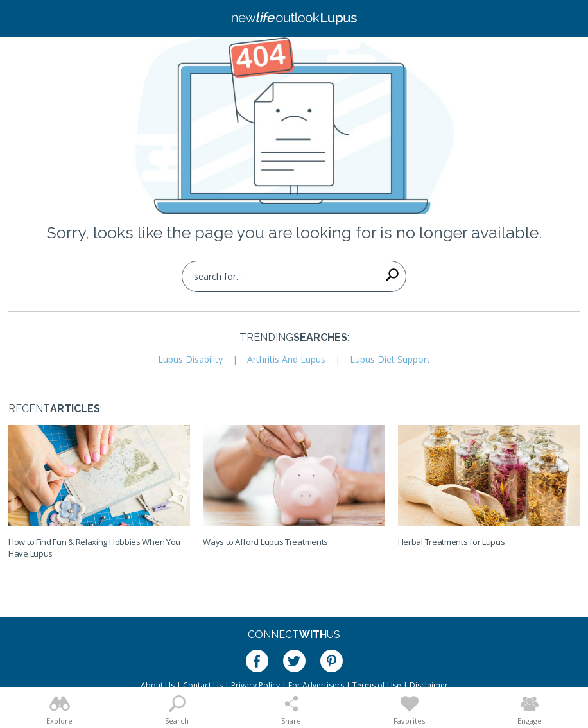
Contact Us (203, 685)
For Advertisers (316, 685)
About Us (158, 685)
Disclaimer (429, 685)
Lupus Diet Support (390, 359)
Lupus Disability (190, 359)
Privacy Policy (255, 685)
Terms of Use (377, 685)
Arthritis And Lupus (286, 359)
